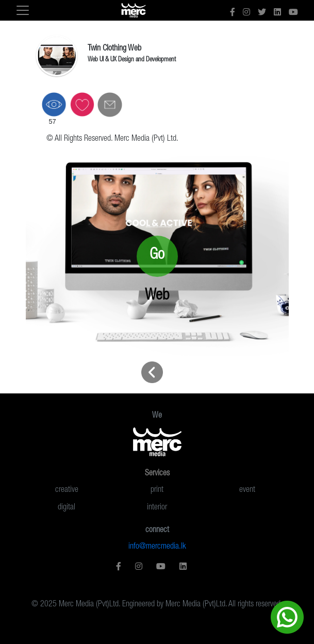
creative (67, 490)
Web (157, 296)
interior (157, 508)
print (157, 490)
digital (67, 508)
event (247, 490)
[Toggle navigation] (23, 10)
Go (157, 256)
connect (157, 531)
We (157, 416)
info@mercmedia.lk (157, 547)
